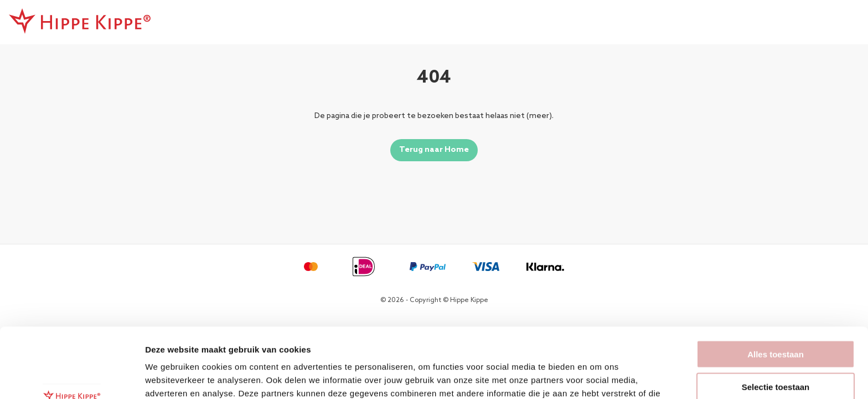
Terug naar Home (434, 150)
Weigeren (775, 353)
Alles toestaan (776, 288)
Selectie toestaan (776, 321)
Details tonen (598, 377)
